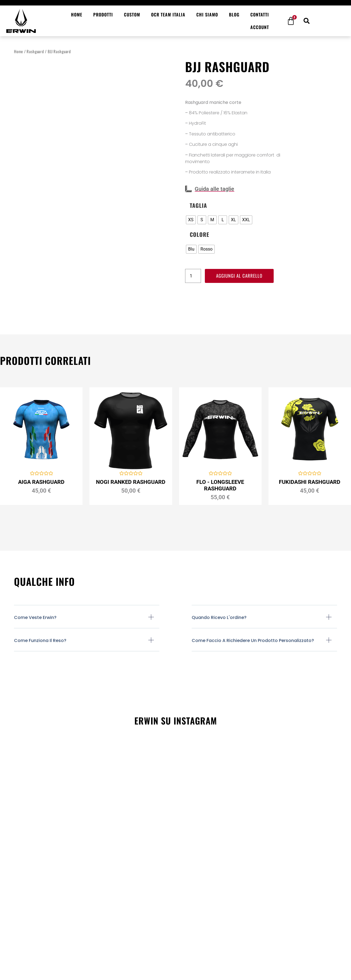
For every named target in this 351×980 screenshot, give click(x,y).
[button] (307, 21)
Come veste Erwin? (35, 617)
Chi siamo (207, 15)
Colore (199, 234)
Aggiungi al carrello (240, 276)
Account (260, 27)
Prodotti (103, 15)
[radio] (191, 220)
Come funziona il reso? (40, 640)
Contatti (260, 15)
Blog (234, 15)
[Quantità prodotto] (193, 276)
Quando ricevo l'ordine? (219, 617)
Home (77, 15)
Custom (132, 15)
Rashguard (35, 51)
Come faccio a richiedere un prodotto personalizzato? (253, 640)
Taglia (198, 205)
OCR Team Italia (168, 15)
